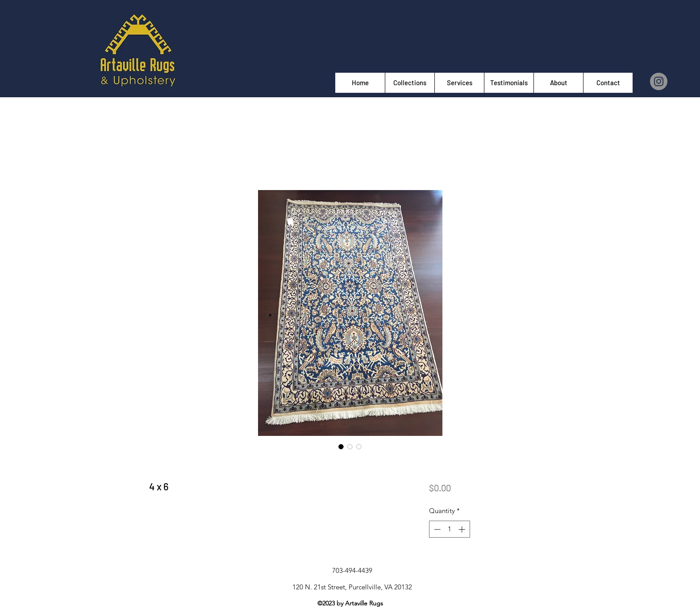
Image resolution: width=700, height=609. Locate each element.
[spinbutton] (449, 529)
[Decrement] (436, 529)
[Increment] (463, 529)
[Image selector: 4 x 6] (341, 447)
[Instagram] (659, 81)
